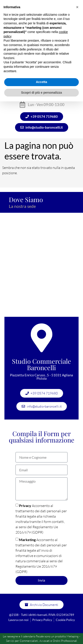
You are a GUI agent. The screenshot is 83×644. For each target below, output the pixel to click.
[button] (77, 7)
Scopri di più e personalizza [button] (41, 93)
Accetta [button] (41, 82)
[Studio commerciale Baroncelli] (41, 267)
